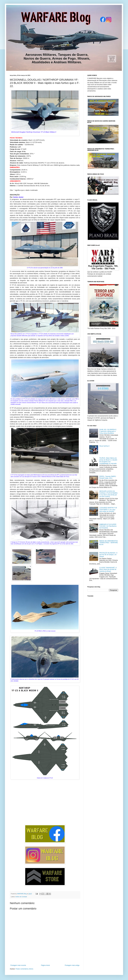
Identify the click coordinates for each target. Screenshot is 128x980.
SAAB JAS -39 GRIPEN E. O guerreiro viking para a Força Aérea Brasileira (108, 431)
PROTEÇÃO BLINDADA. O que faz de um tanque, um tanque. (108, 555)
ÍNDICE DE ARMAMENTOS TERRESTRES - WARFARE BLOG (109, 543)
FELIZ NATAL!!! (104, 446)
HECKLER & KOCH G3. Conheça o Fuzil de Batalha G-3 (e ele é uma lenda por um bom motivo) (108, 494)
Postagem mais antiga (72, 965)
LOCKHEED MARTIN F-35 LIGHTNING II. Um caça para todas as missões (108, 510)
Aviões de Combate (21, 897)
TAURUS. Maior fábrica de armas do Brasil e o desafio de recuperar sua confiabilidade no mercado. (108, 461)
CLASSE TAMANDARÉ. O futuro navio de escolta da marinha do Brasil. (108, 569)
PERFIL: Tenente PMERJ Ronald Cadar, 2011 (108, 477)
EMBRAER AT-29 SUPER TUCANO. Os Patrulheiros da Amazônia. (108, 526)
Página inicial (45, 965)
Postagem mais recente (18, 965)
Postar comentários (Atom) (24, 969)
